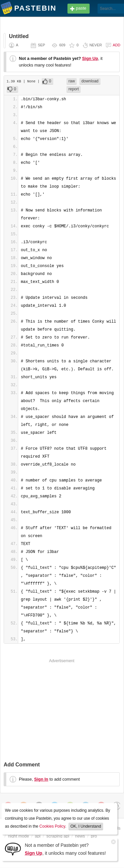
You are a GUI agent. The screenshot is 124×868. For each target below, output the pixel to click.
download (90, 81)
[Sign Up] (13, 849)
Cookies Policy (52, 826)
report (74, 89)
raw (72, 81)
